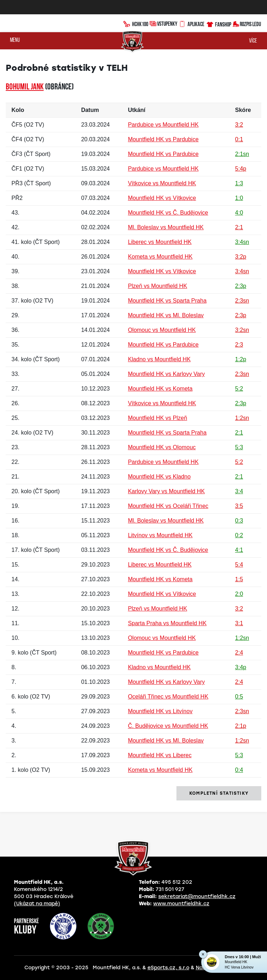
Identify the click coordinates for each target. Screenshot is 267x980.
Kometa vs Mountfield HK (160, 257)
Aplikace (191, 23)
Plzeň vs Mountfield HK (157, 286)
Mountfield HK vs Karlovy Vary (166, 374)
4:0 (239, 213)
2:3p (241, 286)
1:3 (239, 183)
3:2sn (242, 330)
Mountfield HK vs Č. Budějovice (168, 213)
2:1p (241, 726)
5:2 (239, 389)
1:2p (241, 359)
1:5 (239, 579)
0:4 (239, 770)
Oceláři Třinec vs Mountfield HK (168, 697)
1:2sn (242, 418)
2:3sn (242, 301)
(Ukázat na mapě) (37, 904)
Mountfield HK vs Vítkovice (162, 198)
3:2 (239, 125)
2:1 (239, 227)
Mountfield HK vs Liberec (160, 755)
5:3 (239, 447)
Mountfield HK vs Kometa (160, 389)
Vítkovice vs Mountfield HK (162, 183)
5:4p (241, 169)
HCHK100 (136, 23)
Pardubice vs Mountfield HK (163, 125)
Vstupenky (163, 23)
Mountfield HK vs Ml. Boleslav (166, 315)
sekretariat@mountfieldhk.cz (197, 896)
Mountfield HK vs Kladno (159, 477)
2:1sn (242, 154)
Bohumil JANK (25, 87)
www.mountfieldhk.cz (181, 904)
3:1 (239, 623)
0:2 (239, 535)
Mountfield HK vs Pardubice (163, 139)
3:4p (241, 667)
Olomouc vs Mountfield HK (162, 330)
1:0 (239, 198)
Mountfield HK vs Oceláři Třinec (168, 506)
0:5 (239, 697)
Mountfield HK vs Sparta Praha (167, 301)
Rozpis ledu (247, 23)
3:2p (241, 257)
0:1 (239, 139)
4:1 (239, 550)
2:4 (239, 653)
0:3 (239, 521)
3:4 (239, 491)
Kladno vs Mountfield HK (159, 359)
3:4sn (242, 242)
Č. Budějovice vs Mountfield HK (168, 726)
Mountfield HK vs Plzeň (157, 418)
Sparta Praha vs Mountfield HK (167, 623)
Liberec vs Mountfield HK (160, 242)
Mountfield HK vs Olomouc (162, 447)
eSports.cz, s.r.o (168, 968)
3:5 (239, 506)
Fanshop (219, 23)
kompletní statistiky (219, 793)
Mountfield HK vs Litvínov (160, 711)
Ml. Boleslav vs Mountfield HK (166, 227)
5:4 (239, 565)
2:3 (239, 345)
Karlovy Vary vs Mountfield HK (166, 491)
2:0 (239, 594)
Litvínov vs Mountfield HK (160, 535)
